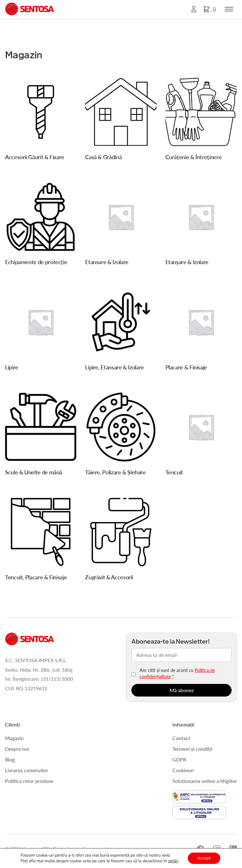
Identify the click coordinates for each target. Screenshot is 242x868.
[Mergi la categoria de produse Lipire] (41, 330)
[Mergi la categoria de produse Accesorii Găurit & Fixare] (41, 120)
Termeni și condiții (192, 749)
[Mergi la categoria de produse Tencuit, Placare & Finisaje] (41, 540)
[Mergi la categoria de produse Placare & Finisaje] (201, 330)
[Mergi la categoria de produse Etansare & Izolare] (121, 225)
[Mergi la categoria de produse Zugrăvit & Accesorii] (121, 540)
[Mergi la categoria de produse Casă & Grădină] (121, 120)
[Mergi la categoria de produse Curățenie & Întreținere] (201, 120)
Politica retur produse (29, 781)
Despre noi (17, 749)
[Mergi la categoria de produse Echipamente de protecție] (41, 225)
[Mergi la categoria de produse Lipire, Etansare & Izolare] (121, 330)
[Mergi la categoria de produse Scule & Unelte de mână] (41, 435)
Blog (10, 759)
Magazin (14, 738)
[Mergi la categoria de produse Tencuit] (201, 435)
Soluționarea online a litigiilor (205, 781)
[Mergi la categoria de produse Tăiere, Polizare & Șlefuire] (121, 435)
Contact (181, 738)
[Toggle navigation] (229, 9)
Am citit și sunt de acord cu (177, 673)
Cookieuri (183, 770)
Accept (204, 858)
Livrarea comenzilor (27, 770)
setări (173, 861)
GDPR (179, 759)
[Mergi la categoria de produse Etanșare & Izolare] (201, 225)
